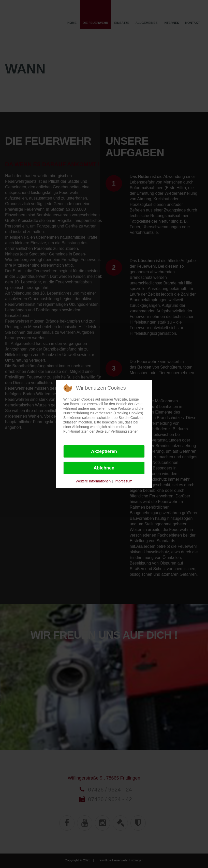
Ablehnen (104, 468)
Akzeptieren (104, 451)
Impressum (123, 481)
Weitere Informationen (93, 481)
